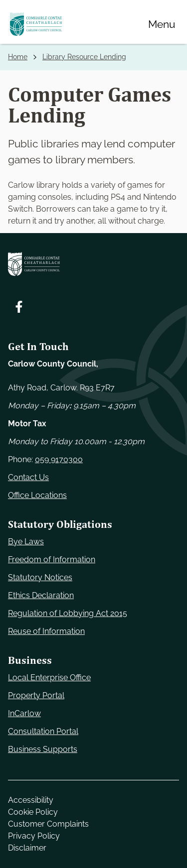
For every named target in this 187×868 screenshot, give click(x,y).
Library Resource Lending (84, 57)
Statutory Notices (40, 577)
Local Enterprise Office (49, 678)
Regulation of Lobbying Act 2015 (68, 613)
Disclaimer (27, 848)
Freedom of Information (52, 559)
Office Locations (37, 495)
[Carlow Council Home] (93, 264)
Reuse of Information (46, 631)
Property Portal (36, 695)
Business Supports (43, 749)
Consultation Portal (43, 731)
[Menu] (162, 24)
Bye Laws (26, 542)
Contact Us (28, 477)
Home (18, 57)
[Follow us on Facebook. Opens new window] (19, 307)
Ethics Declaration (41, 595)
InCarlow (24, 713)
